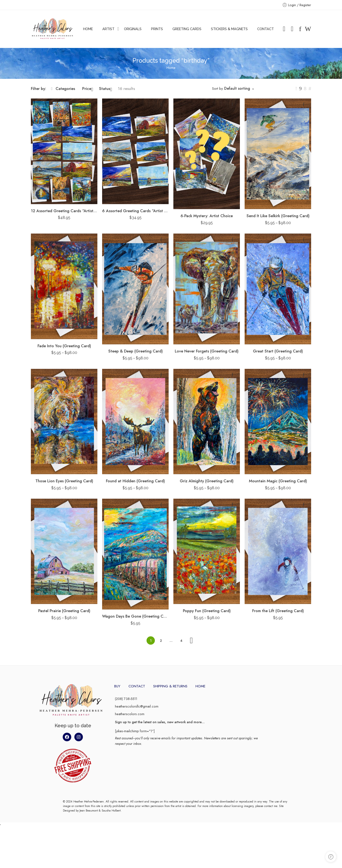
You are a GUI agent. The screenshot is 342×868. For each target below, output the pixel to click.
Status (106, 89)
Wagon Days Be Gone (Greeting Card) (135, 616)
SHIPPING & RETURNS (170, 686)
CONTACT (266, 29)
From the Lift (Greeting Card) (278, 611)
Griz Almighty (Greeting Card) (207, 481)
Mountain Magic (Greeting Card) (278, 481)
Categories (63, 89)
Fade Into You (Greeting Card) (64, 346)
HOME (88, 29)
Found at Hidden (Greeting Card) (135, 481)
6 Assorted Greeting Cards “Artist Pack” (135, 211)
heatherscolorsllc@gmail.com (137, 706)
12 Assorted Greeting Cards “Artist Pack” (64, 211)
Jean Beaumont (89, 853)
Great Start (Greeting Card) (278, 351)
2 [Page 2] (161, 640)
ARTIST (108, 29)
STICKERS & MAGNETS (229, 29)
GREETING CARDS (187, 29)
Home (171, 68)
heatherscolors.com (130, 714)
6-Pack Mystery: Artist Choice (207, 216)
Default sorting (237, 88)
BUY (117, 686)
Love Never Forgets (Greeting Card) (207, 351)
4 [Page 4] (181, 640)
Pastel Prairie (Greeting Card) (64, 611)
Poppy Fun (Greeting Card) (207, 611)
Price (88, 89)
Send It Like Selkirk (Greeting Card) (278, 216)
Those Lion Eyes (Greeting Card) (64, 481)
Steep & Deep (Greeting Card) (135, 351)
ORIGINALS (133, 29)
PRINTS (157, 29)
